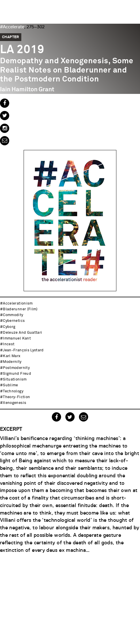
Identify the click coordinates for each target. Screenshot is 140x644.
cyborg (9, 327)
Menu (133, 7)
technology (13, 391)
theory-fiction (16, 397)
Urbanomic (9, 9)
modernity (12, 362)
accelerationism (18, 304)
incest (9, 344)
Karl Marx (12, 356)
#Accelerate (12, 27)
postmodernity (16, 368)
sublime (10, 385)
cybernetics (14, 321)
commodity (13, 315)
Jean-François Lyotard (23, 350)
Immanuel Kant (17, 338)
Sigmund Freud (17, 374)
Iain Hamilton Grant (27, 90)
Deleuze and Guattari (22, 333)
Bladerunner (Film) (20, 309)
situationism (15, 379)
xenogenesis (15, 403)
